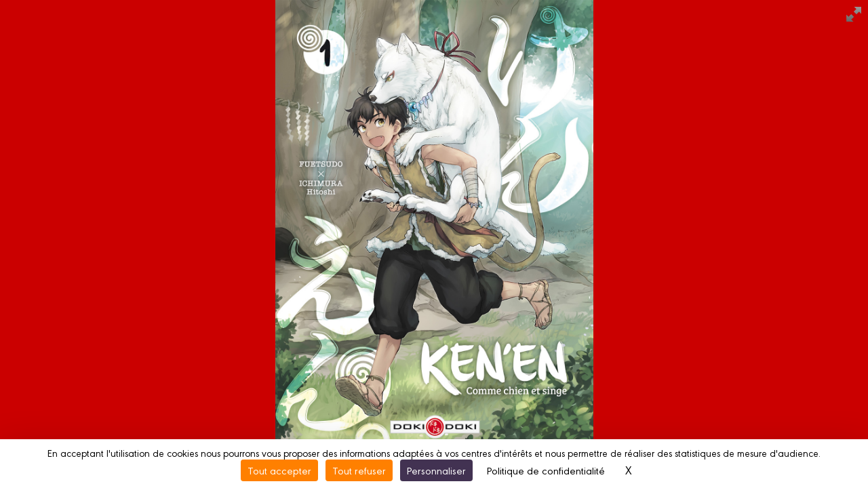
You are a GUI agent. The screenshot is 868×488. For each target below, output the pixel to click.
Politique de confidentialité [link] (546, 470)
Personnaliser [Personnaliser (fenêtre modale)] (436, 470)
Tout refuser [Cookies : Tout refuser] (359, 470)
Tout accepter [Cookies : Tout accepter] (279, 470)
